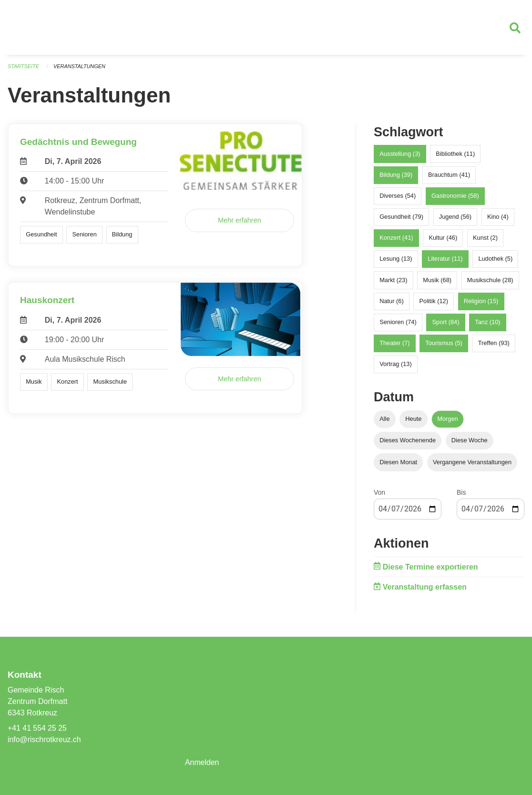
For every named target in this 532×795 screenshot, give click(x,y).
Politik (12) (433, 301)
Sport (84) (446, 322)
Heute (413, 420)
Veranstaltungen (80, 67)
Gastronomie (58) (455, 196)
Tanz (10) (487, 322)
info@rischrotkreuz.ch (45, 739)
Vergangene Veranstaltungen (472, 463)
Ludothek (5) (495, 260)
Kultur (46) (443, 239)
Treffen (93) (494, 344)
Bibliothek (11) (455, 154)
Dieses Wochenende (408, 441)
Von (379, 493)
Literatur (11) (445, 260)
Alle (384, 420)
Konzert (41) (396, 239)
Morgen (447, 420)
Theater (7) (394, 344)
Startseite (24, 67)
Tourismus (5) (444, 344)
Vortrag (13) (396, 365)
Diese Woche (470, 441)
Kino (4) (498, 217)
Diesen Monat (398, 463)
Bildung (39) (396, 175)
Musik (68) (437, 280)
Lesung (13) (396, 260)
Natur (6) (392, 301)
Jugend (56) (455, 217)
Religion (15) (481, 301)
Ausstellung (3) (400, 154)
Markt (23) (393, 280)
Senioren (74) (398, 322)
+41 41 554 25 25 (37, 728)
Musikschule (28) (490, 280)
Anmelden (202, 762)
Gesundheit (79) (401, 217)
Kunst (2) (485, 239)
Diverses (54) (398, 196)
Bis (461, 493)
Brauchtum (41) (449, 175)
